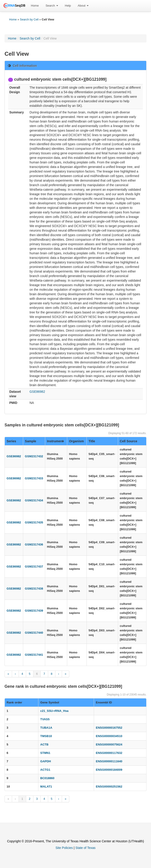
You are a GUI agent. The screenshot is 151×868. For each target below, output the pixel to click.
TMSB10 (46, 736)
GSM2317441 (34, 655)
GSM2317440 (34, 633)
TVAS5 (45, 719)
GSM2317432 (34, 456)
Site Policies (64, 848)
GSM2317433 (34, 478)
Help (68, 6)
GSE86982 (37, 392)
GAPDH (46, 761)
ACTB (44, 744)
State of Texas (85, 848)
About (83, 6)
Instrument (56, 441)
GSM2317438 (34, 589)
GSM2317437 (34, 567)
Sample (31, 441)
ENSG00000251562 (109, 787)
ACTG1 (45, 770)
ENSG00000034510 (109, 736)
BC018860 (47, 778)
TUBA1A (46, 728)
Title (92, 441)
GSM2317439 (34, 611)
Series (11, 441)
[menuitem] (35, 6)
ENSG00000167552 (109, 728)
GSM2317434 (34, 500)
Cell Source (129, 441)
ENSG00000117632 (109, 753)
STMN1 (45, 753)
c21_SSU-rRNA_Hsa (54, 711)
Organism (76, 441)
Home (35, 6)
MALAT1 (46, 787)
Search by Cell (29, 20)
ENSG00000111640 (109, 761)
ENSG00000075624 (109, 744)
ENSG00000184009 (109, 770)
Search (52, 6)
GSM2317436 (34, 544)
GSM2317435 (34, 522)
